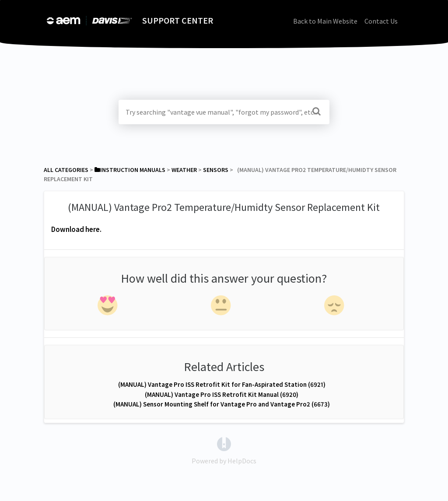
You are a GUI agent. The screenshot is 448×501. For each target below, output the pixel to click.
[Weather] (184, 170)
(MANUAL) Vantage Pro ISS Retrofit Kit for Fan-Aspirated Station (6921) (222, 384)
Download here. (76, 229)
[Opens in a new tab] (224, 443)
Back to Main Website (325, 21)
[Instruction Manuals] (130, 170)
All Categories (66, 170)
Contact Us (381, 21)
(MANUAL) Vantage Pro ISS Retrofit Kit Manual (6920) (222, 394)
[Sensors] (216, 170)
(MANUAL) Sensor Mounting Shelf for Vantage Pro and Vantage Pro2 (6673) (222, 404)
